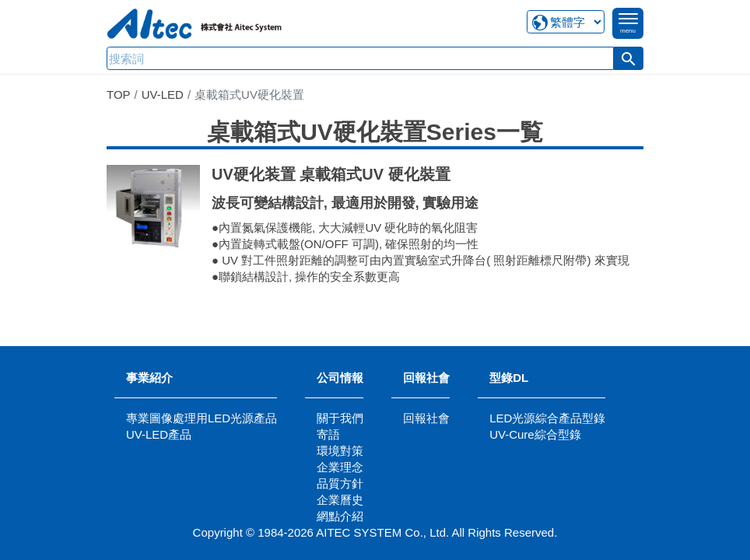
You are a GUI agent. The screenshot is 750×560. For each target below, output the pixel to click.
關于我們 (340, 418)
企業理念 (340, 467)
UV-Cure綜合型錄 (535, 434)
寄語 (328, 434)
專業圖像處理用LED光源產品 (202, 418)
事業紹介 (149, 378)
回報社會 (426, 378)
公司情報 (340, 378)
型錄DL (509, 378)
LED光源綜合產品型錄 (547, 418)
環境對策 (340, 451)
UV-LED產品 (159, 434)
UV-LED (163, 94)
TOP (119, 94)
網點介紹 (340, 516)
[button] (629, 58)
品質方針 (340, 483)
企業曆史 (340, 500)
